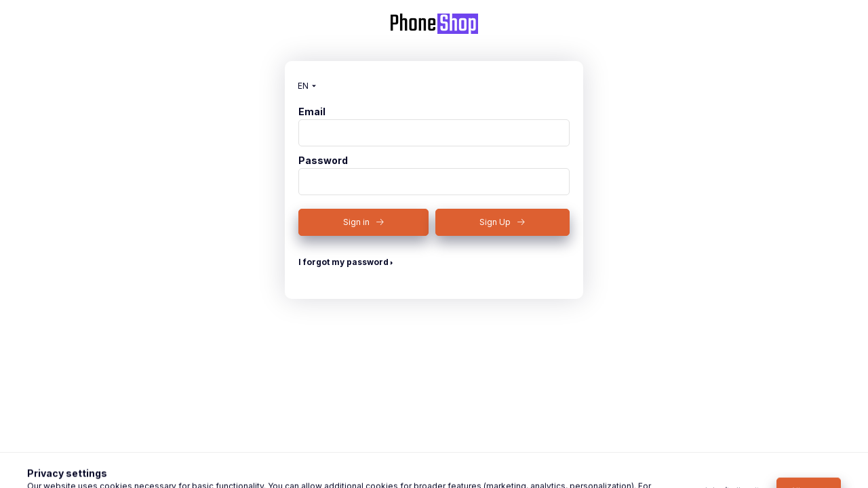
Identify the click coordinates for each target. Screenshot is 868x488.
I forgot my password (343, 262)
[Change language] (304, 86)
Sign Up (495, 222)
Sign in (356, 222)
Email (312, 112)
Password (323, 161)
